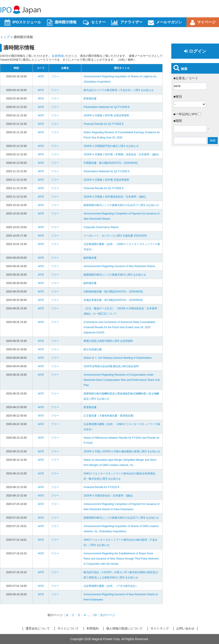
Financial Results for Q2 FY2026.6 (103, 124)
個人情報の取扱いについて (124, 628)
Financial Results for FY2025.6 (101, 487)
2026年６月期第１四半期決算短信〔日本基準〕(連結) (115, 197)
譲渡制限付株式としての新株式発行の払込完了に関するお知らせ (121, 205)
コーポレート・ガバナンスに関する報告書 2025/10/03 (115, 236)
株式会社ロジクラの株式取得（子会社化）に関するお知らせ (119, 90)
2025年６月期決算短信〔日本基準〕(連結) (108, 496)
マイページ (203, 23)
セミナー (94, 23)
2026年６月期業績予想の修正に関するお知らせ (111, 146)
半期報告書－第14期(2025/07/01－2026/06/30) (110, 163)
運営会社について (38, 628)
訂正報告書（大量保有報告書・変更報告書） (109, 416)
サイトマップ (160, 628)
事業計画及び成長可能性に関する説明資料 (108, 341)
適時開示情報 (62, 23)
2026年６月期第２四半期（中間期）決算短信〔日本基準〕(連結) (121, 154)
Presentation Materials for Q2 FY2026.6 (106, 107)
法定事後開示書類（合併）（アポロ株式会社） (111, 586)
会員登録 (57, 56)
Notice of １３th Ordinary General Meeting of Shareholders (118, 358)
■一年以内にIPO (187, 114)
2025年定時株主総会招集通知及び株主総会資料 (111, 366)
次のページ (108, 615)
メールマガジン (165, 23)
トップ (5, 37)
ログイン (195, 51)
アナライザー (127, 23)
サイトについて (68, 628)
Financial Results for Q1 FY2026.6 (103, 188)
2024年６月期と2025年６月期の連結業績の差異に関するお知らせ (122, 451)
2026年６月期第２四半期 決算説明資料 (106, 115)
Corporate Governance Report (101, 227)
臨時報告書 (90, 258)
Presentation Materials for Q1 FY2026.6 (106, 171)
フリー (55, 76)
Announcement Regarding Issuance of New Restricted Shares (119, 266)
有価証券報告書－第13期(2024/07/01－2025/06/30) (113, 300)
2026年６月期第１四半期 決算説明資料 (106, 180)
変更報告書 (90, 99)
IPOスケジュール (23, 23)
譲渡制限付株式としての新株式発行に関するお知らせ (115, 275)
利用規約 (93, 628)
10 (95, 615)
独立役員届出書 (93, 349)
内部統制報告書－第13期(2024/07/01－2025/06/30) (113, 292)
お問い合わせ (185, 628)
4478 (41, 76)
